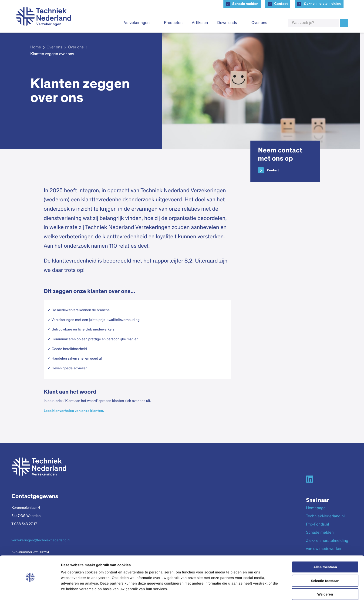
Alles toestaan (325, 554)
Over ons (259, 23)
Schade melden (245, 4)
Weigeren (325, 581)
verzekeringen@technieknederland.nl (41, 541)
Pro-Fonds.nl (318, 525)
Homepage (316, 508)
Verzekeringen (137, 23)
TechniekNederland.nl (325, 516)
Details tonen (251, 591)
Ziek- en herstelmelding (322, 4)
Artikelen (200, 23)
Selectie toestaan (325, 567)
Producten (173, 23)
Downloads (227, 23)
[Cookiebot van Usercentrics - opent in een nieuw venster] (30, 591)
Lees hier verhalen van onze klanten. (74, 411)
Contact (281, 4)
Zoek (344, 23)
